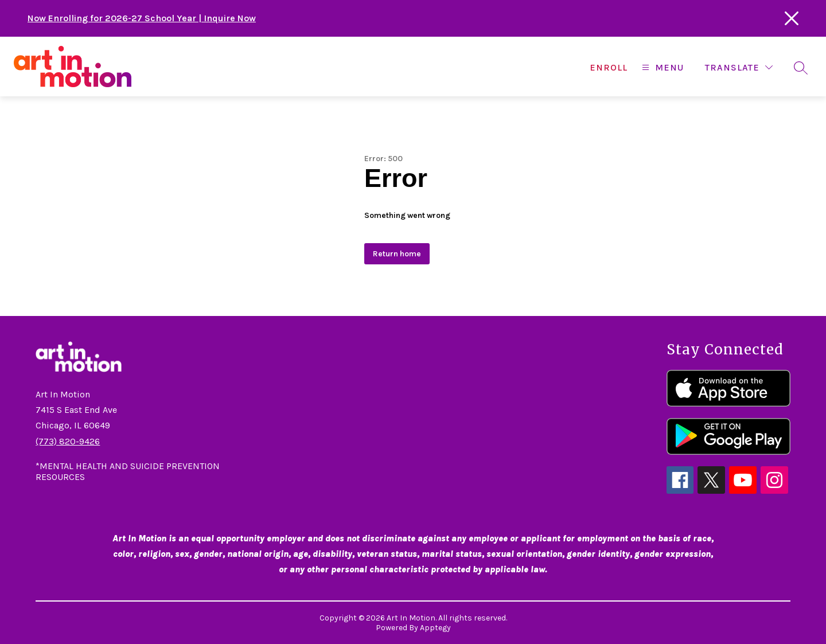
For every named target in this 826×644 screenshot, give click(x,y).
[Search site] (801, 68)
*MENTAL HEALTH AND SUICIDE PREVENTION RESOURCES (128, 471)
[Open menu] (661, 67)
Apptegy (435, 628)
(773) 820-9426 (68, 441)
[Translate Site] (739, 67)
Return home (397, 254)
